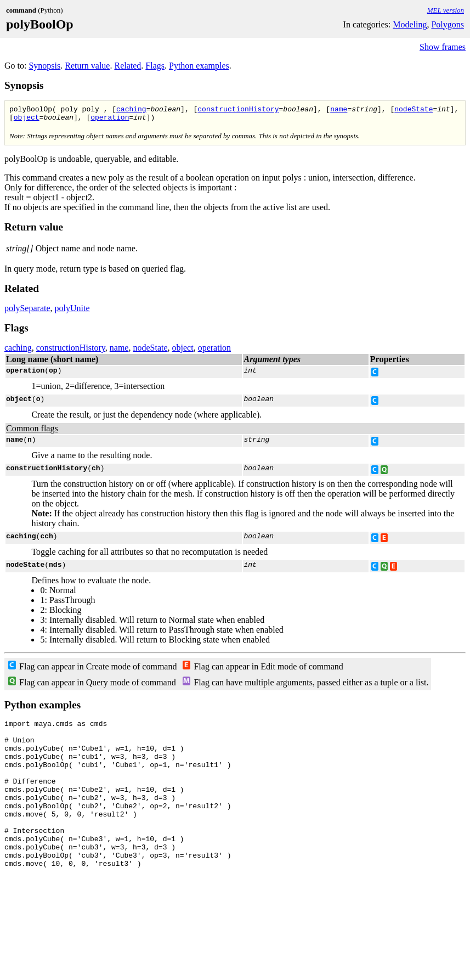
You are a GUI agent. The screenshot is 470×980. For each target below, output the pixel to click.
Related (128, 66)
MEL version (446, 10)
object (27, 120)
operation (110, 120)
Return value (87, 66)
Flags (155, 66)
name (339, 110)
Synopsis (44, 66)
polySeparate (27, 311)
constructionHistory (238, 110)
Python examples (199, 66)
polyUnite (72, 311)
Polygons (448, 24)
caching (131, 110)
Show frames (443, 47)
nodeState (414, 110)
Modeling (410, 24)
